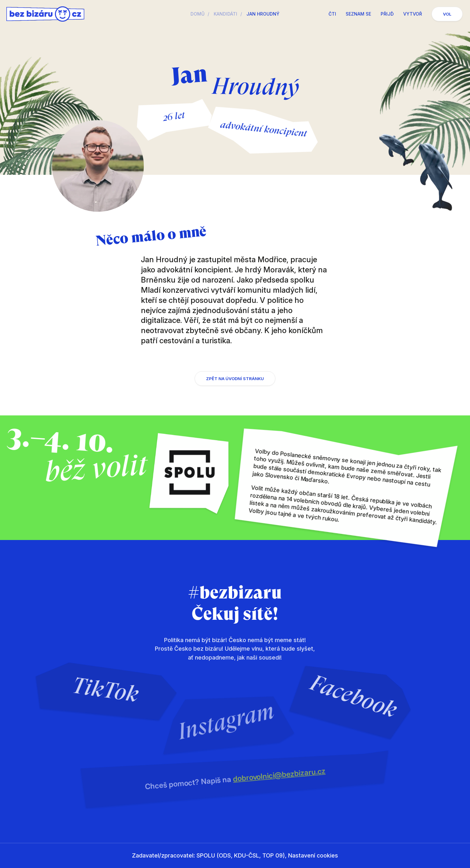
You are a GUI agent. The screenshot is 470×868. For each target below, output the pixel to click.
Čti (332, 14)
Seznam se (358, 14)
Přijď (387, 14)
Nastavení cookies (313, 855)
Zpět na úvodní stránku (235, 383)
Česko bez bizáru (45, 14)
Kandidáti (225, 14)
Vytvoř (413, 14)
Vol (447, 14)
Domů (197, 14)
